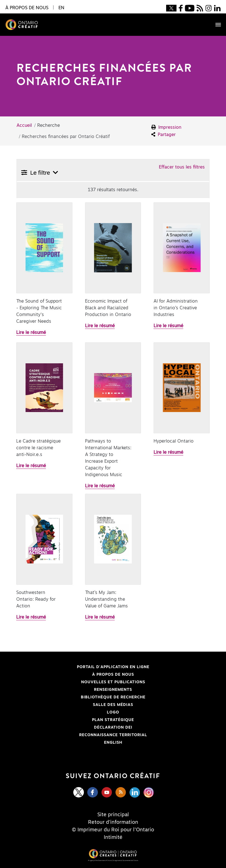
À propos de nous (113, 675)
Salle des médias (113, 705)
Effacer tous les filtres (182, 167)
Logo (113, 712)
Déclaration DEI (75, 727)
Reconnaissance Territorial (82, 735)
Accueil (24, 125)
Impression (166, 127)
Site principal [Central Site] (113, 815)
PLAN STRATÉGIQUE (113, 720)
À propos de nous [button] (27, 8)
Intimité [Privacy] (113, 837)
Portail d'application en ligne (83, 667)
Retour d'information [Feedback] (113, 822)
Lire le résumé (31, 333)
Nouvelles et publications (113, 682)
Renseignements (113, 690)
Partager (163, 134)
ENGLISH (113, 743)
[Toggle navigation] (215, 25)
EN (61, 8)
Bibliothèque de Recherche (82, 697)
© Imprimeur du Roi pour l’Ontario (113, 830)
